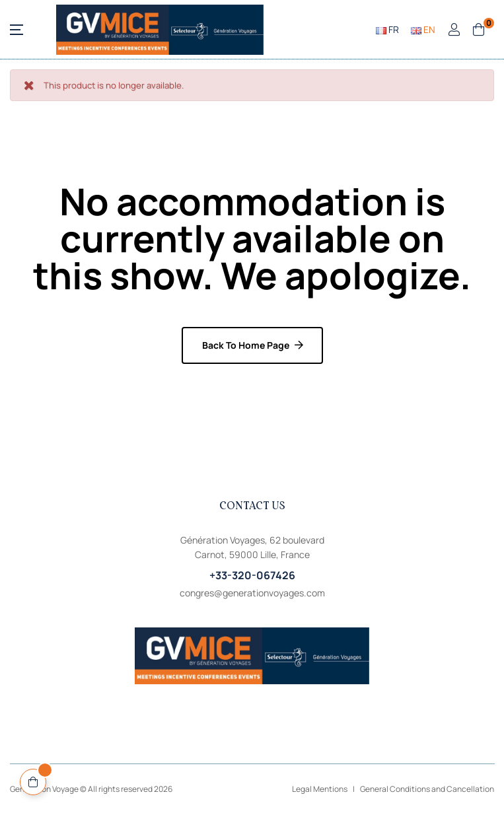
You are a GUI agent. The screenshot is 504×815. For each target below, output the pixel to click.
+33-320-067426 (252, 575)
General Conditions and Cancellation (427, 789)
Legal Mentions (320, 789)
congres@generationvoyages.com (252, 593)
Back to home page (246, 345)
